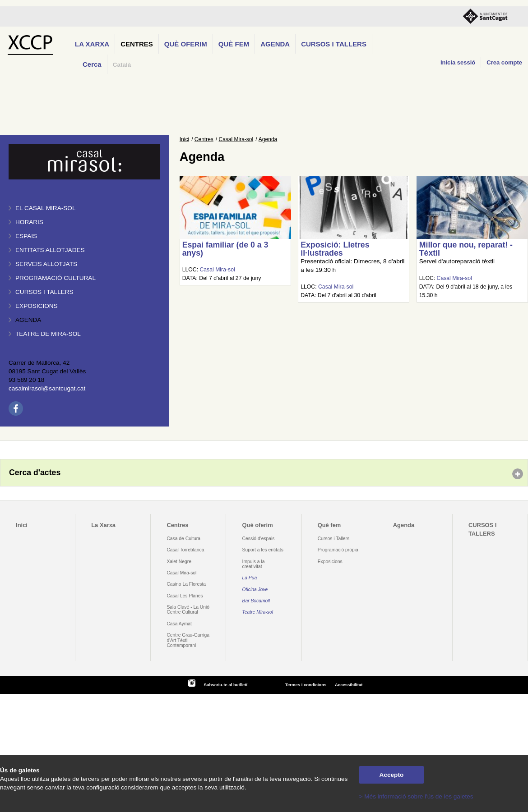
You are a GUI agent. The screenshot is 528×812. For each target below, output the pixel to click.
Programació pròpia (338, 550)
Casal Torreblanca (185, 550)
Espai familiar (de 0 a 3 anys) (225, 249)
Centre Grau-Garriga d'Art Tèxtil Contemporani (188, 640)
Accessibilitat (349, 685)
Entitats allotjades (50, 250)
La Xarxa (92, 44)
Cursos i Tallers (333, 539)
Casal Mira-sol (236, 139)
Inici (184, 139)
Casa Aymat (179, 624)
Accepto (392, 775)
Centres (137, 44)
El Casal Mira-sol (45, 208)
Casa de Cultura (183, 539)
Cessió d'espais (259, 539)
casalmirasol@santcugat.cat (47, 388)
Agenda (275, 44)
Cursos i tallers (44, 292)
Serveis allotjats (46, 264)
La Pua (250, 578)
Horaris (29, 222)
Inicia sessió (458, 62)
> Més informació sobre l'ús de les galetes (416, 796)
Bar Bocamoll (256, 601)
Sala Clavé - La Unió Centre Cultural (188, 610)
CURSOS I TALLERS (334, 44)
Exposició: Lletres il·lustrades (335, 249)
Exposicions (37, 306)
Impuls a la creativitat (254, 564)
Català (122, 65)
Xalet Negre (179, 562)
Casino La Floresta (186, 584)
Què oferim (186, 44)
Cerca (92, 64)
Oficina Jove (255, 590)
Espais (26, 236)
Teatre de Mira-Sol (48, 334)
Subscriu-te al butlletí (225, 685)
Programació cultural (56, 278)
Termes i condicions (306, 685)
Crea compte (504, 62)
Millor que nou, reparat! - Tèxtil (466, 249)
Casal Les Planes (185, 596)
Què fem (234, 44)
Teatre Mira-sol (258, 612)
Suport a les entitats (263, 550)
